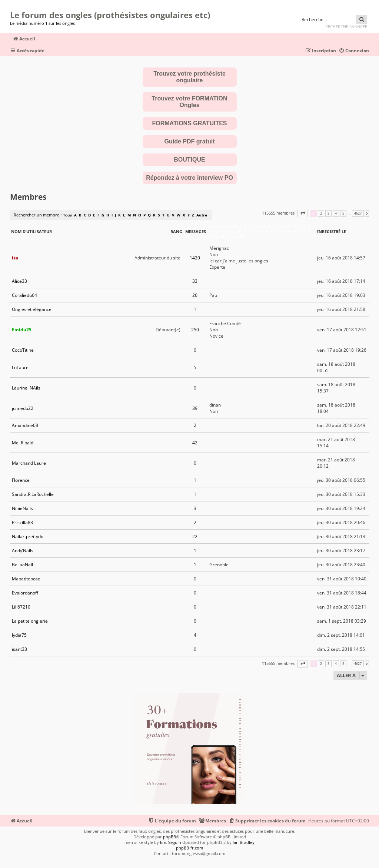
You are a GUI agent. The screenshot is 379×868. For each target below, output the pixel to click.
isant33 (19, 649)
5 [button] (343, 213)
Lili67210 (21, 607)
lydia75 (19, 635)
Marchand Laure (29, 463)
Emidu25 (22, 330)
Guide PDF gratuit (190, 141)
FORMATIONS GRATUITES (189, 123)
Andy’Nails (23, 551)
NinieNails (22, 508)
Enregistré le (331, 232)
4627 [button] (358, 213)
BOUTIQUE (189, 160)
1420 (195, 258)
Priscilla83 (22, 522)
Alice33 (19, 281)
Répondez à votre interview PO (189, 178)
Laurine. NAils (26, 388)
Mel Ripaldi (23, 443)
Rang (176, 232)
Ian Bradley (244, 842)
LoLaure (20, 367)
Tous (67, 215)
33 (195, 281)
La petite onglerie (30, 621)
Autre (202, 215)
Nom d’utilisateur (31, 232)
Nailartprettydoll (29, 536)
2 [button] (321, 213)
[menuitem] (354, 51)
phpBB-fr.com (189, 848)
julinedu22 (23, 408)
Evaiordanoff (25, 593)
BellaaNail (22, 565)
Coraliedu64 (24, 295)
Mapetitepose (26, 579)
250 (195, 330)
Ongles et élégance (32, 309)
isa (15, 258)
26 (195, 295)
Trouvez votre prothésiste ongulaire (189, 77)
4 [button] (336, 213)
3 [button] (328, 213)
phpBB (169, 837)
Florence (21, 480)
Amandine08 (25, 425)
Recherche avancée (346, 26)
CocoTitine (23, 350)
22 (195, 536)
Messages (196, 232)
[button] (302, 213)
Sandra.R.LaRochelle (33, 494)
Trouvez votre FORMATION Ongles (189, 102)
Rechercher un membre (36, 215)
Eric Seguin (171, 842)
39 (195, 408)
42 (195, 443)
